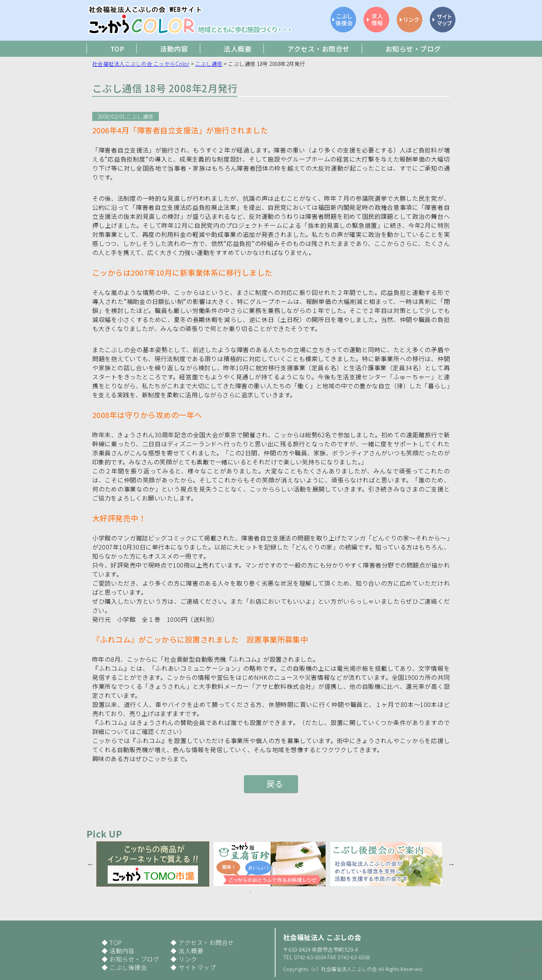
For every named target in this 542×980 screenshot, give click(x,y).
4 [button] (275, 892)
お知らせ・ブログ (134, 959)
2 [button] (259, 892)
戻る (275, 783)
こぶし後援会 (128, 967)
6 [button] (292, 892)
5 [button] (283, 892)
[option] (155, 864)
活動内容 (122, 951)
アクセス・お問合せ (206, 942)
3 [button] (267, 892)
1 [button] (250, 892)
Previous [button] (91, 864)
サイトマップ (197, 967)
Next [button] (451, 864)
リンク (188, 959)
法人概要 (191, 951)
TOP (116, 942)
